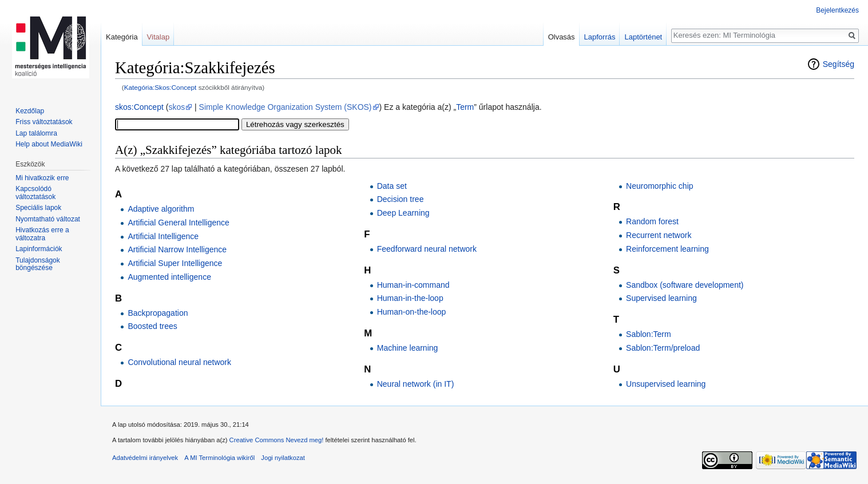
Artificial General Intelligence (178, 223)
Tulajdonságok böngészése (38, 264)
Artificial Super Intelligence (175, 263)
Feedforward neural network (427, 249)
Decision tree (401, 199)
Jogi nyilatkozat (283, 458)
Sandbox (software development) (685, 285)
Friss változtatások (44, 122)
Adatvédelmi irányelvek (145, 458)
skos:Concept (139, 107)
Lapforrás (600, 37)
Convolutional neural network (179, 362)
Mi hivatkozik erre (42, 178)
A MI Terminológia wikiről (219, 458)
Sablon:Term (649, 334)
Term (465, 107)
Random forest (652, 221)
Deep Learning (403, 213)
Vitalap (158, 37)
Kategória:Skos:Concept (160, 87)
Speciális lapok (38, 208)
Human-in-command (413, 285)
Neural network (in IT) (416, 384)
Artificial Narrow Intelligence (177, 249)
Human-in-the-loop (410, 298)
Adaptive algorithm (161, 209)
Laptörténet (643, 37)
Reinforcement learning (667, 249)
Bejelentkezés (837, 10)
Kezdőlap (30, 111)
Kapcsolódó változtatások (35, 193)
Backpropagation (158, 313)
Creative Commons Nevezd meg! (277, 440)
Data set (392, 186)
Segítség (839, 64)
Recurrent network (659, 235)
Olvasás (562, 37)
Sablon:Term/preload (663, 348)
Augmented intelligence (169, 277)
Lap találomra (36, 133)
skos (177, 107)
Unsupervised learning (666, 384)
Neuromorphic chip (660, 186)
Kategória (122, 37)
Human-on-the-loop (412, 312)
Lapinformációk (39, 249)
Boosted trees (152, 326)
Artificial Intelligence (163, 236)
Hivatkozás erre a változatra (42, 234)
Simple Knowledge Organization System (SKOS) (286, 107)
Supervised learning (661, 298)
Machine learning (408, 348)
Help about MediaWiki (49, 144)
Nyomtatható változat (48, 219)
